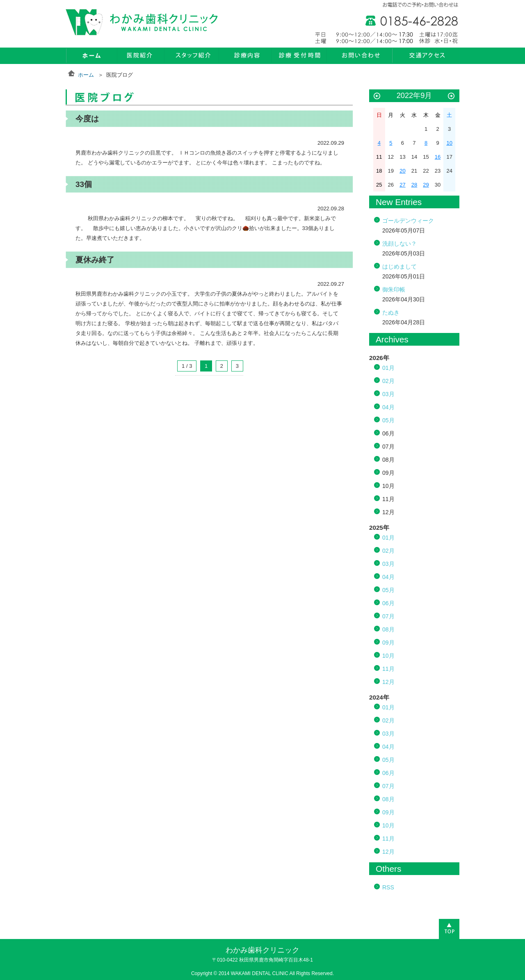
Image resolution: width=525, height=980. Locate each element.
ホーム (86, 75)
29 (426, 185)
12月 (388, 682)
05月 (388, 420)
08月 (388, 629)
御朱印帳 (394, 289)
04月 (388, 407)
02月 (388, 381)
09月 (388, 643)
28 (414, 185)
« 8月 (377, 96)
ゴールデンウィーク (408, 221)
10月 (388, 656)
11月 (388, 669)
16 (438, 157)
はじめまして (399, 267)
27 (402, 185)
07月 (388, 616)
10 (449, 143)
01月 (388, 368)
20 (402, 171)
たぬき (391, 312)
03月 (388, 394)
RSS (388, 887)
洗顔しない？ (399, 244)
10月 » (451, 96)
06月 (388, 603)
